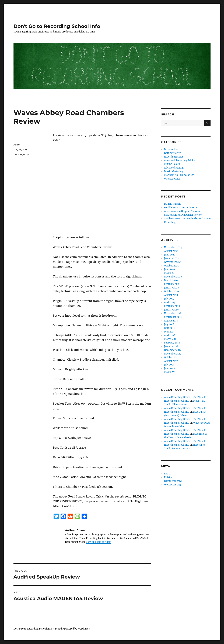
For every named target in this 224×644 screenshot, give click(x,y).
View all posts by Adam (99, 542)
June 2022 (170, 255)
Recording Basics (174, 157)
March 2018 (171, 339)
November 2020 (173, 277)
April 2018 (170, 335)
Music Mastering (174, 171)
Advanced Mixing (174, 168)
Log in (168, 474)
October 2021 (171, 266)
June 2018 (170, 328)
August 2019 (171, 295)
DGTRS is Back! (173, 204)
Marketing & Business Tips (179, 175)
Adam (17, 145)
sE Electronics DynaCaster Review (183, 215)
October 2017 (171, 357)
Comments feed (173, 481)
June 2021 (170, 269)
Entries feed (171, 477)
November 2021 (173, 262)
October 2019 (171, 291)
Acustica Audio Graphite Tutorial (182, 211)
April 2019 (170, 302)
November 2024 (173, 247)
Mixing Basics (172, 164)
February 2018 (172, 343)
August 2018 (171, 321)
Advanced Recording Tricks (179, 160)
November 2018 (173, 313)
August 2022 (171, 251)
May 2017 (169, 372)
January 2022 (171, 258)
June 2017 (170, 368)
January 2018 (171, 346)
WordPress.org (172, 485)
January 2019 (171, 310)
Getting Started (173, 153)
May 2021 (169, 273)
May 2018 (169, 332)
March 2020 (171, 280)
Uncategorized (22, 154)
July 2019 (169, 299)
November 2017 (173, 354)
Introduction (171, 149)
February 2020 (172, 284)
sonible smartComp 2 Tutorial (181, 208)
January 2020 (171, 288)
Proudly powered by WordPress (72, 629)
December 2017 (173, 350)
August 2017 (171, 361)
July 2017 (169, 365)
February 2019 (172, 306)
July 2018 (169, 324)
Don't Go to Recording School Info (57, 26)
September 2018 (173, 317)
